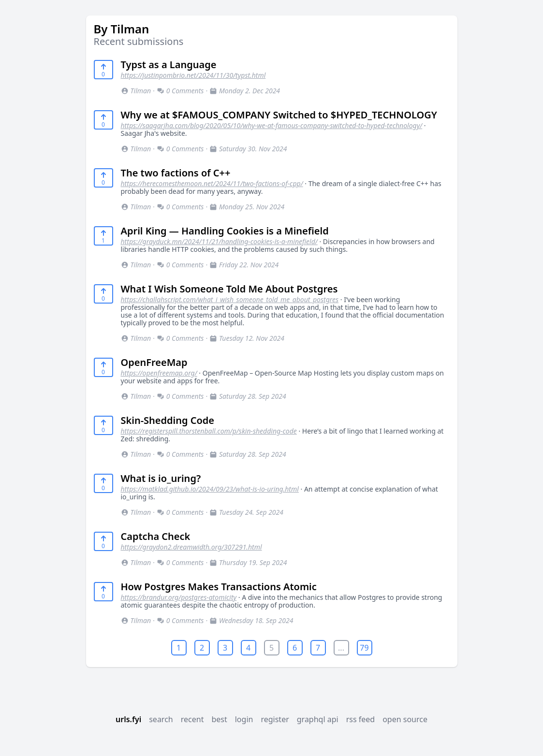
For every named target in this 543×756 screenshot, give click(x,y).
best (219, 719)
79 (364, 648)
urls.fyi (128, 719)
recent (192, 719)
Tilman (136, 91)
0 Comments (180, 91)
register (275, 719)
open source (405, 719)
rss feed (361, 719)
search (161, 719)
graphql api (318, 719)
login (244, 719)
